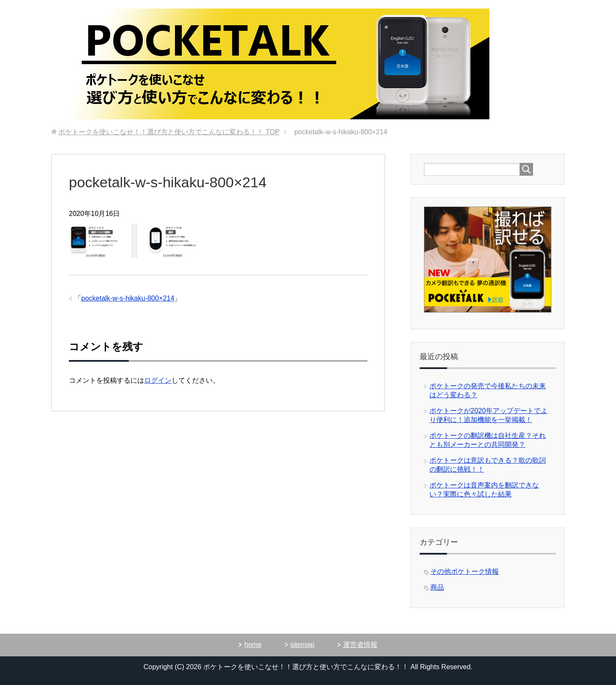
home (253, 645)
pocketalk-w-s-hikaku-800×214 (128, 298)
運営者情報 (360, 645)
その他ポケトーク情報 (465, 571)
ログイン (158, 380)
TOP (169, 132)
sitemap (302, 645)
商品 (437, 587)
